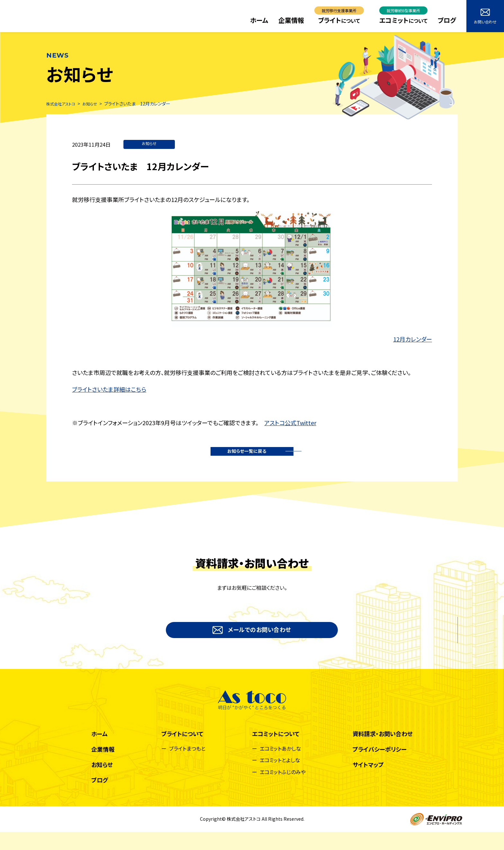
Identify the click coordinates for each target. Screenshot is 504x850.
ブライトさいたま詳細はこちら (109, 390)
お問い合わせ (485, 17)
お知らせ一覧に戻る (250, 457)
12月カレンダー (413, 340)
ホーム (259, 20)
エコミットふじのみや (283, 790)
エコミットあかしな (280, 766)
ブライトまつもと (187, 766)
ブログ (447, 20)
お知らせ (149, 144)
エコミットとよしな (280, 778)
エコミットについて (276, 752)
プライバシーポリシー (380, 767)
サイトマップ (368, 782)
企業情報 (291, 20)
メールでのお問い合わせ (252, 644)
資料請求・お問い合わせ (383, 752)
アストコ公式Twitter (290, 423)
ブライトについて (182, 752)
